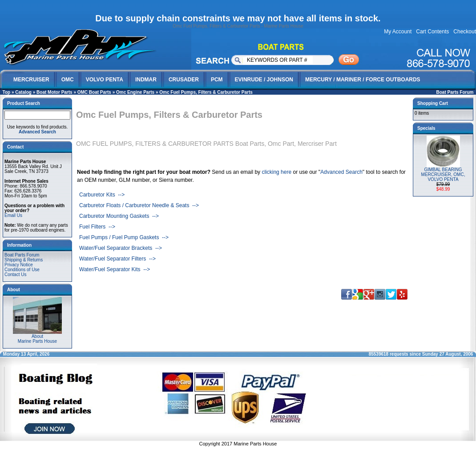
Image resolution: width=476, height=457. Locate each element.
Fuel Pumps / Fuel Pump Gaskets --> (124, 237)
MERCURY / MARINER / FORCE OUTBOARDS (363, 80)
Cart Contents (432, 32)
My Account (398, 32)
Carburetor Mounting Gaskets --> (119, 216)
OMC (68, 80)
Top (7, 92)
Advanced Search (341, 172)
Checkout (465, 32)
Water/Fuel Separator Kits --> (115, 269)
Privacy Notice (19, 265)
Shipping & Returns (24, 260)
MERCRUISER (31, 80)
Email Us (13, 215)
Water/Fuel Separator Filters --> (117, 259)
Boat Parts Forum (455, 92)
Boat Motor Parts (54, 92)
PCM (217, 80)
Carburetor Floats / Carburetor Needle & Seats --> (139, 205)
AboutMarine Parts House (37, 337)
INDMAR (146, 80)
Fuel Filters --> (97, 227)
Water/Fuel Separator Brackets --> (121, 248)
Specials (426, 128)
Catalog (23, 92)
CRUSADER (184, 80)
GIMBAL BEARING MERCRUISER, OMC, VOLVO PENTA (443, 174)
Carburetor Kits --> (102, 195)
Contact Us (15, 275)
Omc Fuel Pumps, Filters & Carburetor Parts (206, 92)
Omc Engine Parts (135, 92)
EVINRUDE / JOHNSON (264, 80)
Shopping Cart (433, 103)
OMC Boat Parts (94, 92)
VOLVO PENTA (105, 80)
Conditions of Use (22, 270)
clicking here (276, 172)
